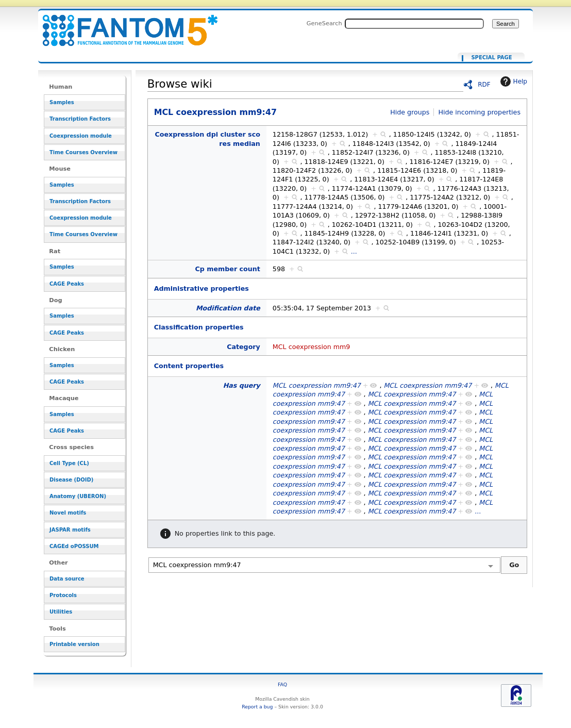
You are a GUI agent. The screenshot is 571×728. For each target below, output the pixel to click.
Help (513, 81)
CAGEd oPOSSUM (74, 546)
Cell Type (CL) (69, 463)
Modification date (228, 308)
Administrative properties (201, 288)
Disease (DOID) (71, 480)
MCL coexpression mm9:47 (124, 24)
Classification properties (199, 327)
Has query (242, 385)
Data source (67, 579)
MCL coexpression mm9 (312, 347)
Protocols (63, 595)
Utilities (61, 612)
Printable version (74, 644)
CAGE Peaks (67, 284)
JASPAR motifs (70, 530)
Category (243, 347)
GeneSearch (324, 23)
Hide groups (410, 112)
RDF (484, 85)
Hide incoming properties (479, 112)
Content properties (189, 366)
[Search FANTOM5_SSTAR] (414, 24)
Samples (62, 102)
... (354, 251)
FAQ (282, 684)
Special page (491, 58)
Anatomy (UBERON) (78, 496)
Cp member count (228, 269)
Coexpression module (81, 136)
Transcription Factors (80, 119)
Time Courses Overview (83, 152)
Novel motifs (68, 513)
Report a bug (257, 707)
